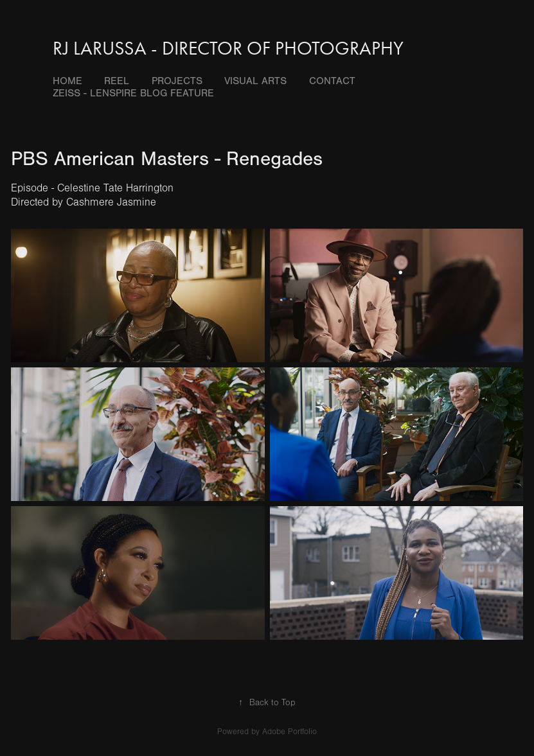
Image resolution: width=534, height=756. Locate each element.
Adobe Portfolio (289, 732)
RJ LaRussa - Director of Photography (228, 48)
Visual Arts (255, 81)
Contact (332, 81)
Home (67, 81)
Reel (117, 81)
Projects (177, 81)
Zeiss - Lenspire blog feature (133, 93)
